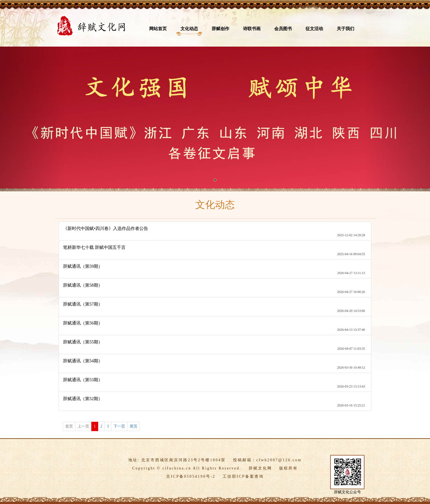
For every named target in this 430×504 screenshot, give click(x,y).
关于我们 (346, 29)
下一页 (119, 426)
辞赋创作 (220, 29)
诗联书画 (252, 29)
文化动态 (189, 29)
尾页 (134, 426)
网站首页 (158, 29)
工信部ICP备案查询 (243, 476)
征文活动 (314, 29)
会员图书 (283, 29)
